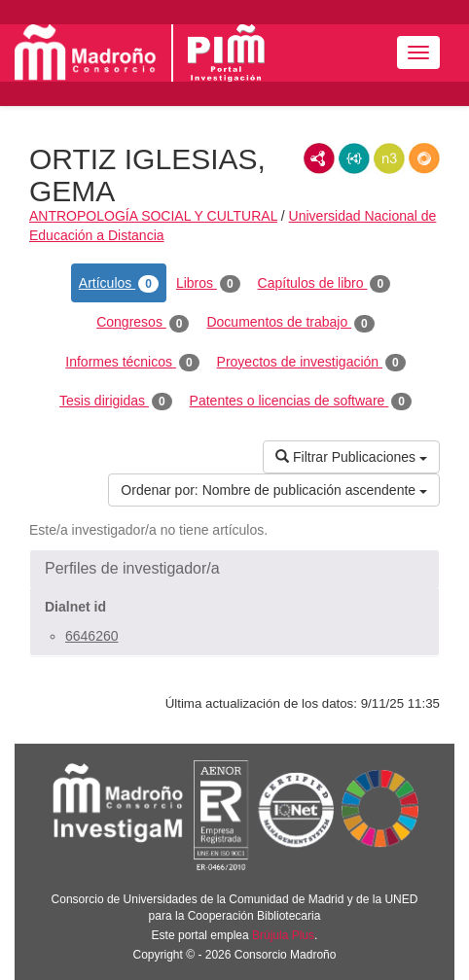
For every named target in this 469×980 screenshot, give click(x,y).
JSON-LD (354, 158)
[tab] (234, 569)
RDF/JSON (424, 158)
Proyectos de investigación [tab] (311, 363)
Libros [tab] (208, 284)
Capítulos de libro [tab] (325, 284)
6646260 (92, 636)
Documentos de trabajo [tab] (290, 323)
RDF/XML (319, 158)
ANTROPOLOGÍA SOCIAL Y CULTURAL (153, 216)
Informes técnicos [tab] (132, 363)
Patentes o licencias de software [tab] (301, 402)
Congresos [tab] (143, 323)
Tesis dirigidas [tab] (116, 402)
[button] (234, 569)
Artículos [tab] (119, 284)
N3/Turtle (389, 158)
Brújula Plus (283, 935)
